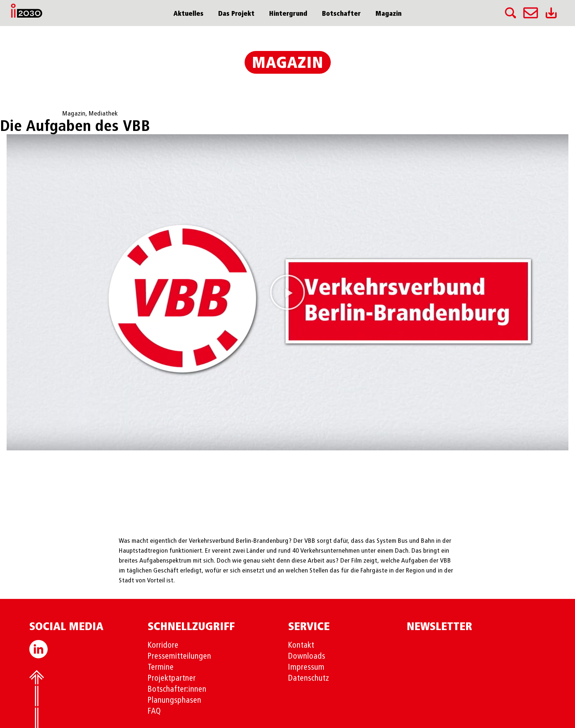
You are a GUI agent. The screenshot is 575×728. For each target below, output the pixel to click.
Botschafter (341, 14)
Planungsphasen (175, 700)
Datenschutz (309, 678)
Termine (161, 667)
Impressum (306, 667)
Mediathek (103, 114)
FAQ (154, 711)
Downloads (307, 656)
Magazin (389, 14)
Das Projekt (236, 14)
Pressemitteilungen (180, 656)
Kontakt (301, 645)
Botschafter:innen (177, 689)
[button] (287, 292)
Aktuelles (188, 14)
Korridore (163, 645)
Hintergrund (288, 14)
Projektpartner (172, 678)
